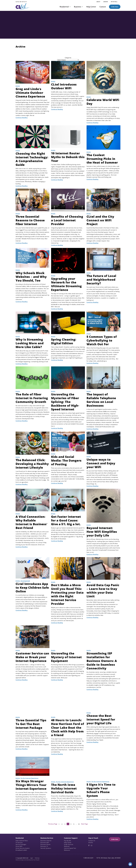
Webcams (67, 850)
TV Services (19, 842)
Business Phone (45, 844)
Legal (32, 858)
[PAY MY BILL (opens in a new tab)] (114, 2)
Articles (91, 842)
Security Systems (46, 848)
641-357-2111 (23, 2)
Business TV (44, 846)
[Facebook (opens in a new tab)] (89, 845)
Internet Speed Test (70, 848)
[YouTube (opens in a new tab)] (92, 845)
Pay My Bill (67, 841)
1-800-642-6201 (88, 858)
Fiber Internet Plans (22, 841)
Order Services (69, 844)
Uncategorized (25, 581)
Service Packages (21, 844)
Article (18, 86)
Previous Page (53, 824)
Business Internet (46, 841)
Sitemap (37, 858)
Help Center (68, 842)
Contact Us (92, 841)
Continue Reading (22, 118)
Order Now (115, 7)
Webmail (67, 846)
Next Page (85, 824)
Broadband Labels (21, 850)
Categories (68, 58)
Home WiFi (19, 846)
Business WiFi (45, 842)
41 (79, 824)
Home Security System (23, 848)
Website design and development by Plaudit (27, 860)
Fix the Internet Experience (29, 778)
